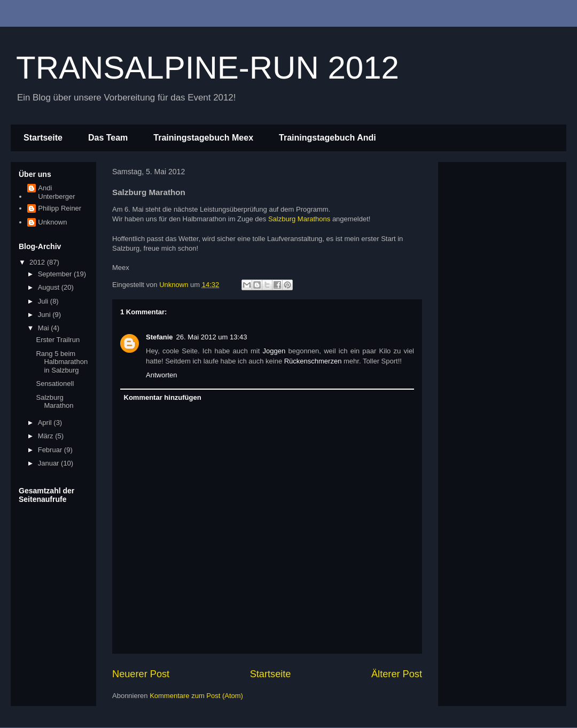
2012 (38, 262)
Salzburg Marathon (54, 402)
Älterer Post (397, 674)
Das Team (108, 138)
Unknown (52, 222)
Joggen (274, 351)
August (50, 287)
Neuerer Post (141, 674)
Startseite (43, 138)
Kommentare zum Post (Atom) (196, 696)
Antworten (162, 375)
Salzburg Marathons (299, 219)
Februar (51, 450)
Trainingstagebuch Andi (328, 138)
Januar (49, 463)
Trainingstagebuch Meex (203, 138)
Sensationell (55, 384)
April (46, 423)
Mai (45, 328)
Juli (44, 301)
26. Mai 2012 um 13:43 (212, 337)
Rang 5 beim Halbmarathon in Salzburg (62, 362)
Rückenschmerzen (313, 361)
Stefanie (159, 337)
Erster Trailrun (58, 340)
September (56, 274)
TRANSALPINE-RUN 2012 (208, 68)
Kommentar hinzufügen (163, 397)
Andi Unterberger (56, 192)
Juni (45, 315)
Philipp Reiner (60, 208)
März (47, 436)
